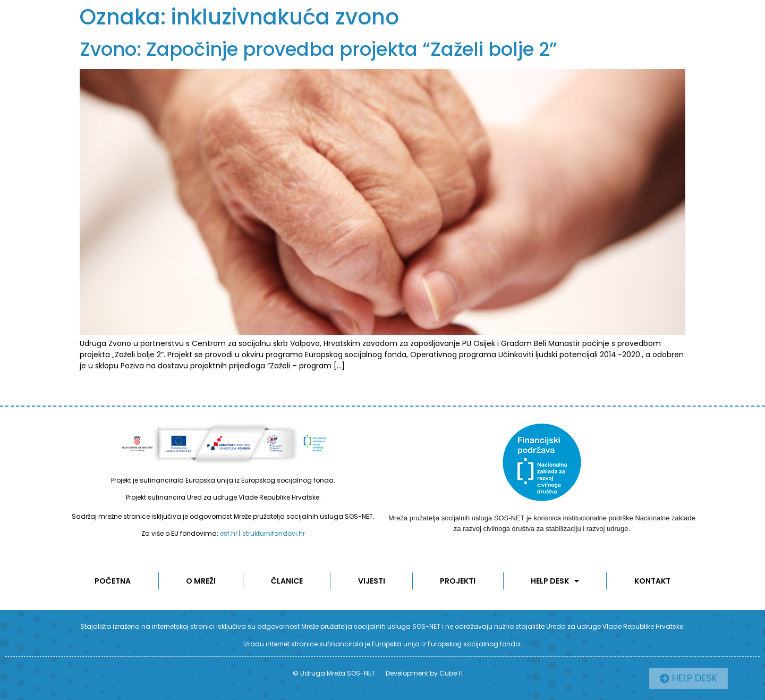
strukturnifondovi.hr (274, 533)
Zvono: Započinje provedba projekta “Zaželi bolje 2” (318, 49)
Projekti (458, 581)
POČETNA (113, 581)
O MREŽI (201, 581)
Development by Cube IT (425, 673)
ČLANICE (287, 581)
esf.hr (229, 533)
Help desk (555, 581)
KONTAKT (652, 581)
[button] (714, 678)
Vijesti (372, 581)
